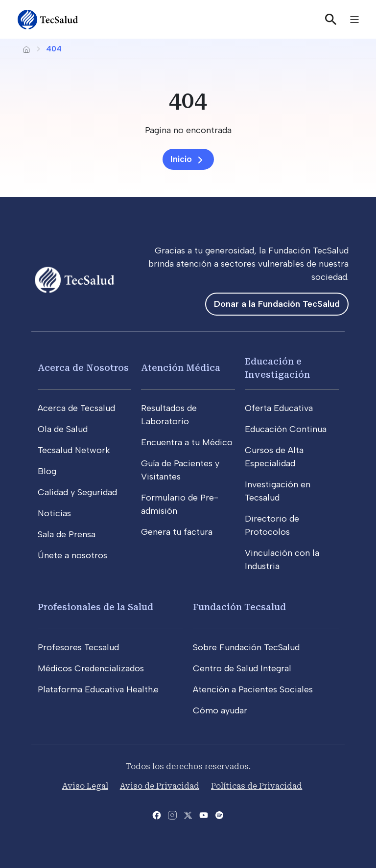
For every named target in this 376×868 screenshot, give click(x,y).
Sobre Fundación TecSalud (246, 647)
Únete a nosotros (72, 555)
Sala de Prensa (67, 534)
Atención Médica (181, 368)
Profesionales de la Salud (95, 607)
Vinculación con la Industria (282, 560)
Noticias (54, 513)
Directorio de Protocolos (272, 525)
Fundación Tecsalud (239, 607)
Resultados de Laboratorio (169, 415)
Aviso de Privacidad (160, 786)
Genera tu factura (177, 532)
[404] (188, 100)
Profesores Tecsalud (78, 647)
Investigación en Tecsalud (278, 491)
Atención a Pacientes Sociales (253, 689)
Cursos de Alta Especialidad (274, 457)
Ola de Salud (63, 429)
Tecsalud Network (74, 450)
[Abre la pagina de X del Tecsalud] (188, 814)
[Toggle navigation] (354, 20)
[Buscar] (331, 20)
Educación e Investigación (277, 368)
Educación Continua (286, 429)
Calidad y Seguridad (77, 492)
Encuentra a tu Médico (187, 442)
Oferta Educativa (279, 408)
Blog (47, 471)
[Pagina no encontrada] (188, 130)
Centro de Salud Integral (242, 668)
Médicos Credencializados (91, 668)
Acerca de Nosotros (83, 368)
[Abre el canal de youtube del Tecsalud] (204, 814)
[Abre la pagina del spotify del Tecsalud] (219, 814)
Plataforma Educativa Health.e (98, 689)
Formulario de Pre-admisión (180, 504)
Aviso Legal (85, 786)
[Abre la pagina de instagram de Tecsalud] (172, 814)
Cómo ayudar (220, 710)
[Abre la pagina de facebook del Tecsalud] (157, 814)
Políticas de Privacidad (257, 786)
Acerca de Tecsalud (76, 408)
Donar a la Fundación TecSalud (277, 304)
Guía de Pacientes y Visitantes (180, 470)
